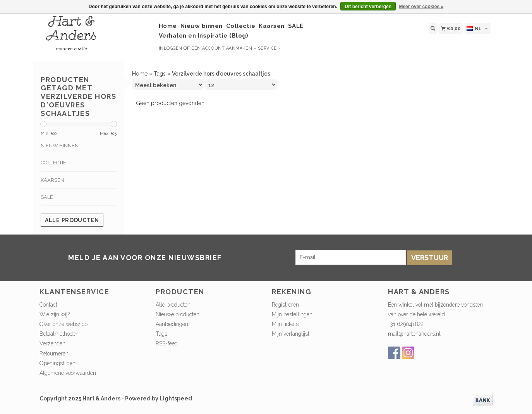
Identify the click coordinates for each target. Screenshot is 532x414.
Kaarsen (272, 26)
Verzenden (52, 343)
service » (269, 48)
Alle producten (72, 220)
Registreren (285, 305)
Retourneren (54, 354)
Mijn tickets (285, 324)
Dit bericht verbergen (368, 7)
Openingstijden (57, 363)
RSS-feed (167, 343)
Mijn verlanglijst (291, 334)
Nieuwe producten (178, 314)
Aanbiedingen (172, 324)
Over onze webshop (63, 324)
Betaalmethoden (59, 334)
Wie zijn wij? (55, 314)
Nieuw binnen (202, 26)
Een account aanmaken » (224, 48)
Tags (160, 74)
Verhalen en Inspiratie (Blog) (204, 36)
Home (168, 26)
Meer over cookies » (421, 7)
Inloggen (171, 48)
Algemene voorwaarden (68, 373)
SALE (296, 26)
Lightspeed (176, 398)
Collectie (241, 26)
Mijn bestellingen (292, 314)
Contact (48, 305)
